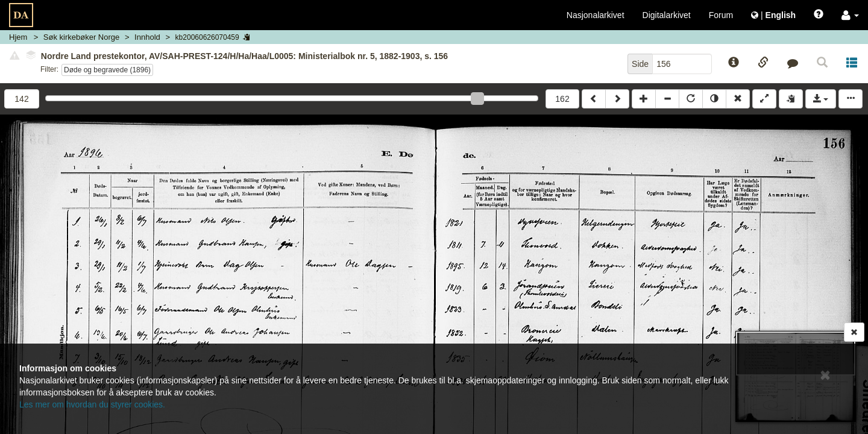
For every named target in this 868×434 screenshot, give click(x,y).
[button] (850, 15)
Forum (721, 15)
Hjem (18, 37)
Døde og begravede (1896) (107, 70)
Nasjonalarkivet (596, 15)
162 (562, 99)
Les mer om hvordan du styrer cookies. (92, 404)
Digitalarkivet (667, 15)
